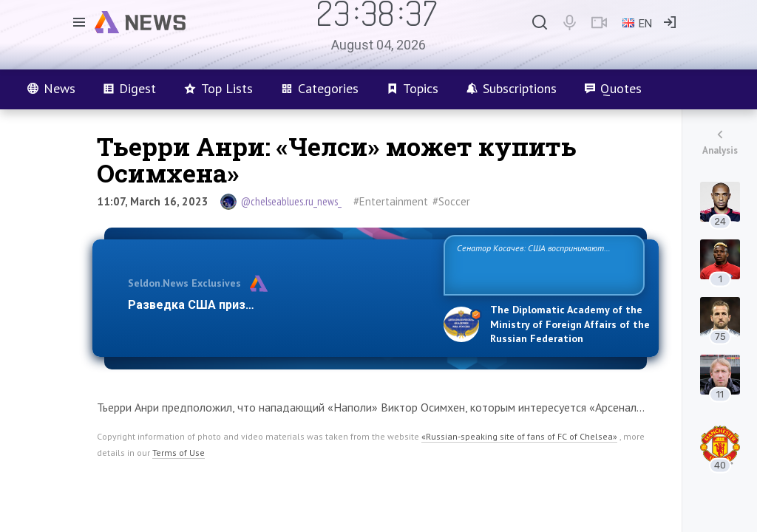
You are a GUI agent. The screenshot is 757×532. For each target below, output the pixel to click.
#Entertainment (391, 201)
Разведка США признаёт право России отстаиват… (277, 305)
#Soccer (451, 201)
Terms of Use (179, 453)
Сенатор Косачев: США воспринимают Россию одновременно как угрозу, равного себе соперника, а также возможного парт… (542, 264)
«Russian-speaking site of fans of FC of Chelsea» (519, 436)
